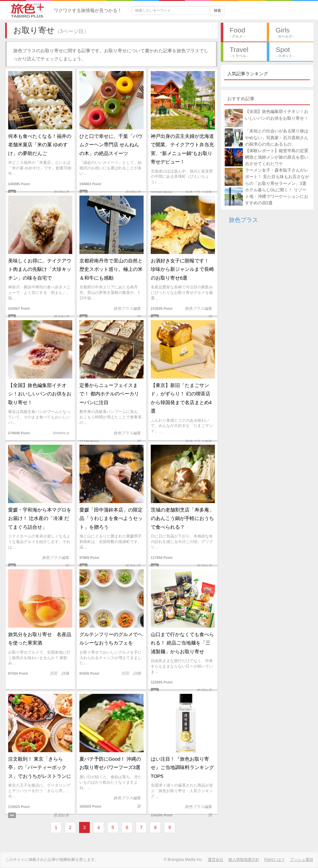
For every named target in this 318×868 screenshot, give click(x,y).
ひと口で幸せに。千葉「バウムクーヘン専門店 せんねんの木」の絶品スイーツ (111, 145)
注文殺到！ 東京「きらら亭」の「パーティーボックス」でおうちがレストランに (40, 767)
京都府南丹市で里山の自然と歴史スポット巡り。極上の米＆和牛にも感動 (111, 269)
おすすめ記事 (241, 99)
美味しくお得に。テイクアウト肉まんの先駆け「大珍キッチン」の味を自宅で (40, 269)
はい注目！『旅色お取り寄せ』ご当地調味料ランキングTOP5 (182, 767)
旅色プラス (243, 220)
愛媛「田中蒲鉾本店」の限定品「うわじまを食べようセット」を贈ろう (111, 518)
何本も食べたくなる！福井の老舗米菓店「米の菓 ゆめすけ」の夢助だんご (40, 145)
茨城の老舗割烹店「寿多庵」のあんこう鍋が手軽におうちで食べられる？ (182, 518)
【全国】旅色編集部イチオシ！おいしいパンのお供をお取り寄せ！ (40, 394)
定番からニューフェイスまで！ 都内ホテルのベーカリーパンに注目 (109, 394)
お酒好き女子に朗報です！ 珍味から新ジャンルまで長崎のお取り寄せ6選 (182, 269)
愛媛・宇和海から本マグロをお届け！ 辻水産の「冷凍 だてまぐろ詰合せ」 (40, 518)
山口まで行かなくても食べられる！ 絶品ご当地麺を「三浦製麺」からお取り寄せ (182, 643)
